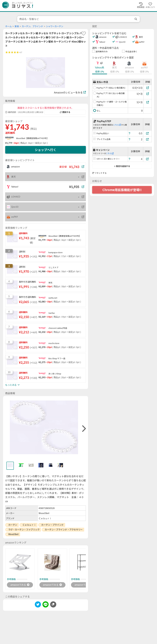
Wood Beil (13, 534)
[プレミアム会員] (147, 139)
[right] (84, 429)
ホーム (8, 26)
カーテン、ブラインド (32, 26)
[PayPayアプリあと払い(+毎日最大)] (148, 94)
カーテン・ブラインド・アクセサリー (64, 530)
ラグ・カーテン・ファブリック (24, 530)
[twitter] (38, 605)
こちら (117, 125)
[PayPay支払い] (147, 133)
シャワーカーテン (55, 26)
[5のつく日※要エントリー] (147, 159)
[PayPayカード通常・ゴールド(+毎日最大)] (148, 102)
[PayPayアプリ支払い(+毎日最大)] (148, 88)
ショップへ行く (46, 150)
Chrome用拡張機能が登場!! (122, 190)
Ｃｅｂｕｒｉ (29, 525)
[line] (46, 605)
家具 (17, 26)
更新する (65, 112)
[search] (136, 19)
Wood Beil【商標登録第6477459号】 (32, 138)
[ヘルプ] (130, 133)
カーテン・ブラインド (52, 525)
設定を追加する (122, 166)
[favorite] (84, 33)
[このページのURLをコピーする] (53, 605)
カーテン (13, 525)
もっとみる (12, 385)
